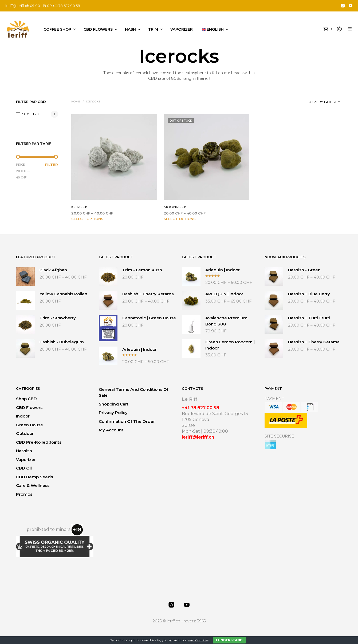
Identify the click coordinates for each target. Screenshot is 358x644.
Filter (51, 165)
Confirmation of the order (127, 421)
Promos (24, 494)
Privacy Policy (113, 413)
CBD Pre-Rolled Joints (39, 442)
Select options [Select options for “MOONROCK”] (180, 219)
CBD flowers (98, 29)
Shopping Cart (114, 404)
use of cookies (198, 640)
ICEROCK (79, 207)
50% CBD (30, 114)
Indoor (23, 416)
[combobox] (314, 102)
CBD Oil (24, 468)
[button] (328, 29)
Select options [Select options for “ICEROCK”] (87, 219)
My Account (111, 430)
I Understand (229, 640)
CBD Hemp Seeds (34, 477)
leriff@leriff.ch (17, 6)
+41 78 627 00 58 (200, 408)
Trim (153, 29)
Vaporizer (182, 29)
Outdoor (25, 433)
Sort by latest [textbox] (322, 102)
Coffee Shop (57, 29)
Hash (130, 29)
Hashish (24, 451)
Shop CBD (26, 399)
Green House (29, 425)
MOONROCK (175, 207)
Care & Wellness (33, 485)
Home (76, 102)
